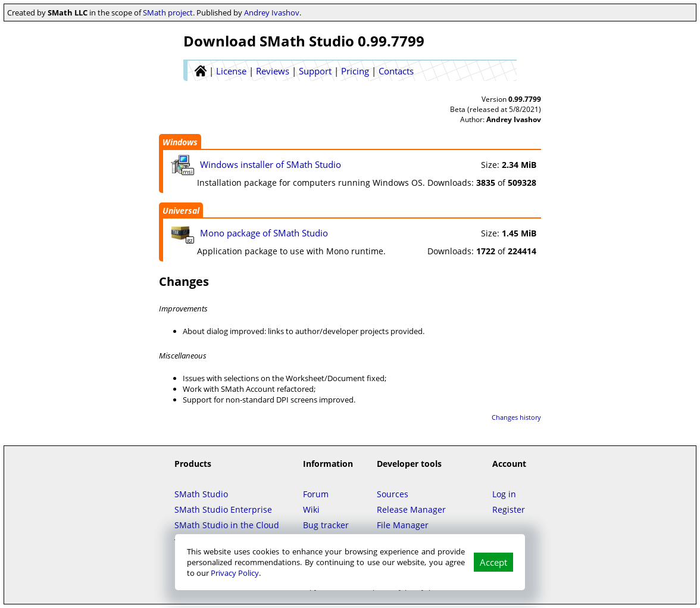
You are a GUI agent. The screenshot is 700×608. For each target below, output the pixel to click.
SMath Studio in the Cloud (227, 525)
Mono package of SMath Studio (264, 233)
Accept (493, 562)
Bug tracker (326, 525)
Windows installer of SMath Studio (271, 164)
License (231, 71)
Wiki (311, 509)
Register (509, 509)
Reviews (273, 71)
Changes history (516, 417)
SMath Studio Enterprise (223, 509)
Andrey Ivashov (272, 13)
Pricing (355, 71)
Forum (316, 494)
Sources (393, 494)
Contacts (396, 71)
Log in (504, 494)
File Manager (403, 525)
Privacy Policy (235, 573)
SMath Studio (201, 494)
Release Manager (411, 509)
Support (315, 71)
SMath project (168, 13)
